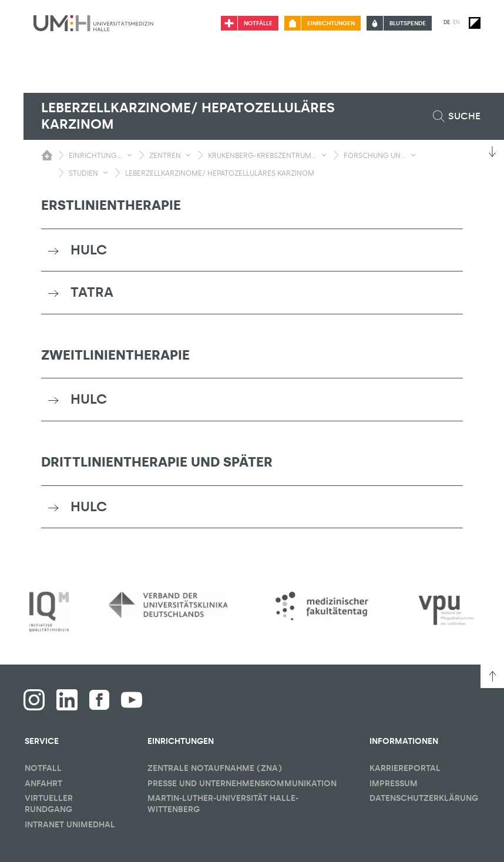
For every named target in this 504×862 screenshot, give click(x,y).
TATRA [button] (92, 292)
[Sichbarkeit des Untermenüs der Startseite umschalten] (47, 155)
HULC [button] (89, 250)
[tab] (252, 250)
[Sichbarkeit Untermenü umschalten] (130, 155)
